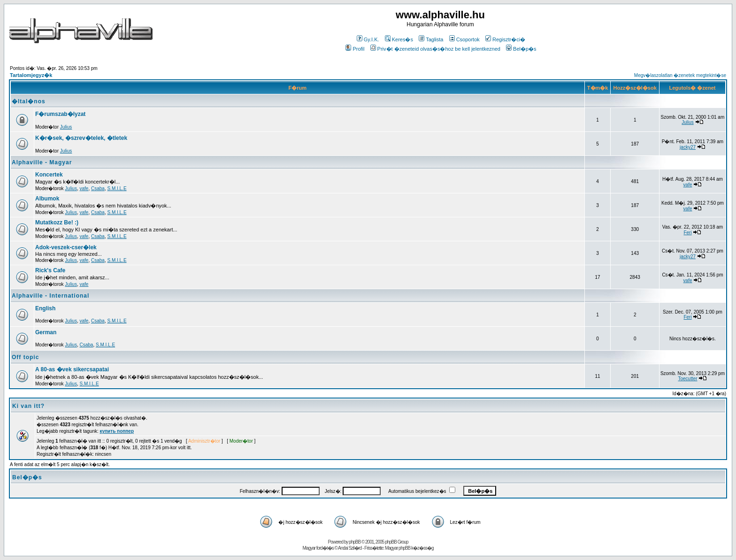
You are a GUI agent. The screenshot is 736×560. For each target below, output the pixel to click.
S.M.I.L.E (117, 188)
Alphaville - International (50, 296)
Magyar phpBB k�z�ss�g (409, 548)
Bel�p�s (521, 49)
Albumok (47, 199)
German (46, 332)
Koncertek (49, 175)
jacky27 (688, 147)
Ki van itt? (28, 406)
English (45, 308)
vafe (84, 188)
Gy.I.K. (368, 39)
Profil (355, 49)
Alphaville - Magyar (42, 162)
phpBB (355, 542)
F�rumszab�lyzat (60, 114)
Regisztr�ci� (505, 39)
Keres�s (399, 39)
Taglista (431, 39)
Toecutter (687, 379)
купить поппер (117, 431)
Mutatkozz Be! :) (57, 222)
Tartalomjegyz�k (31, 75)
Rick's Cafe (50, 270)
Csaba (98, 188)
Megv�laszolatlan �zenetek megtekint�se (680, 75)
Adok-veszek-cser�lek (66, 247)
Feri (687, 233)
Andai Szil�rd (350, 548)
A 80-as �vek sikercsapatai (72, 369)
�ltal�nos (29, 101)
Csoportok (464, 39)
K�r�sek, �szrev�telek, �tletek (81, 138)
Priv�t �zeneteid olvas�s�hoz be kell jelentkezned (435, 49)
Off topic (25, 357)
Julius (66, 127)
